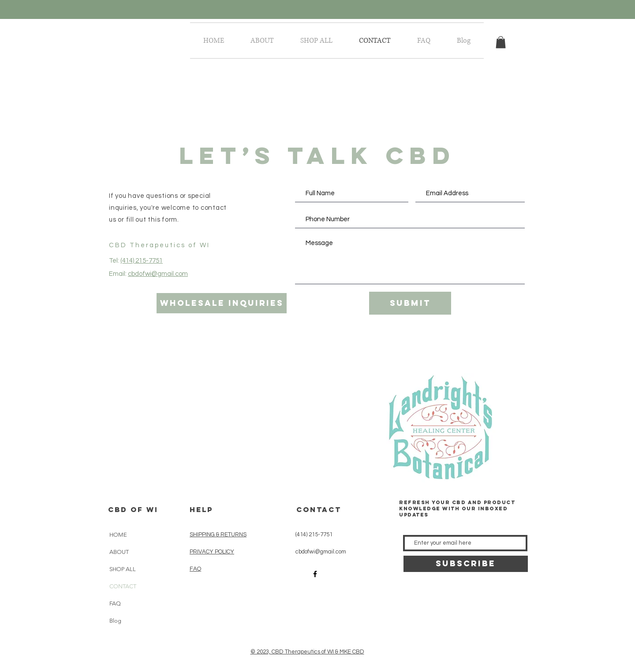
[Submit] (410, 303)
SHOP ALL (123, 569)
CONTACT (123, 586)
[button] (501, 42)
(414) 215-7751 (142, 261)
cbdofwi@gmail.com (158, 274)
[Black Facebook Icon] (315, 574)
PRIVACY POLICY (212, 552)
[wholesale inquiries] (222, 303)
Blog (115, 621)
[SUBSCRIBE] (466, 564)
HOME (118, 535)
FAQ (115, 603)
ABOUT (119, 552)
